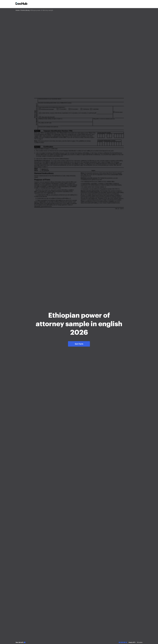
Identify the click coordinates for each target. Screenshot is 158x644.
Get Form (79, 344)
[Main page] (21, 4)
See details (20, 642)
